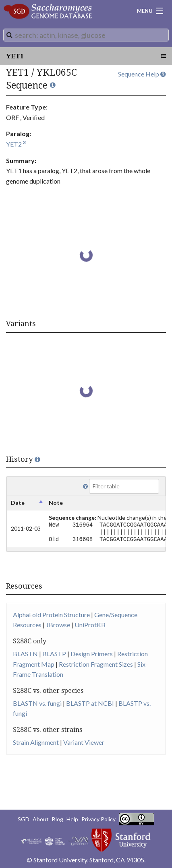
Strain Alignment (36, 742)
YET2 (14, 144)
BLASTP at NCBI (90, 703)
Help (72, 819)
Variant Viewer (84, 742)
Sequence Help (142, 74)
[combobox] (86, 35)
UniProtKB (90, 625)
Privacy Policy (98, 819)
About (41, 819)
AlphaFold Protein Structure (51, 615)
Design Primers (92, 654)
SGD (24, 819)
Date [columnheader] (18, 503)
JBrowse (58, 625)
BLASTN (25, 654)
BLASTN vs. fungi (37, 703)
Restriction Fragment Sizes (96, 664)
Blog (58, 819)
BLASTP (54, 654)
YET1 (15, 56)
